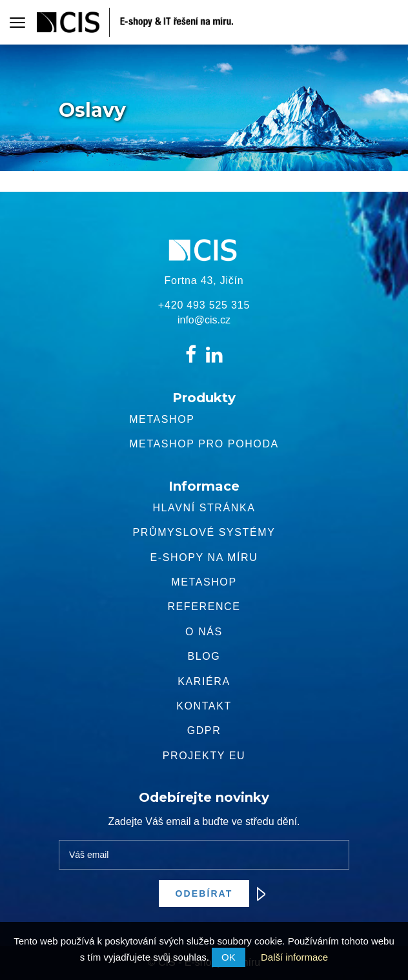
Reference (204, 607)
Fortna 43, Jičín (204, 281)
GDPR (204, 730)
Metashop (162, 419)
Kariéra (204, 681)
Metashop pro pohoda (204, 444)
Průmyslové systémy (204, 532)
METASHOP (204, 582)
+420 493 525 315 (204, 305)
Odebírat (213, 893)
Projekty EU (204, 756)
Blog (204, 656)
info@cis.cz (204, 320)
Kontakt (204, 706)
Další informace (294, 957)
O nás (204, 632)
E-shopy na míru (204, 557)
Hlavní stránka (204, 508)
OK (229, 957)
